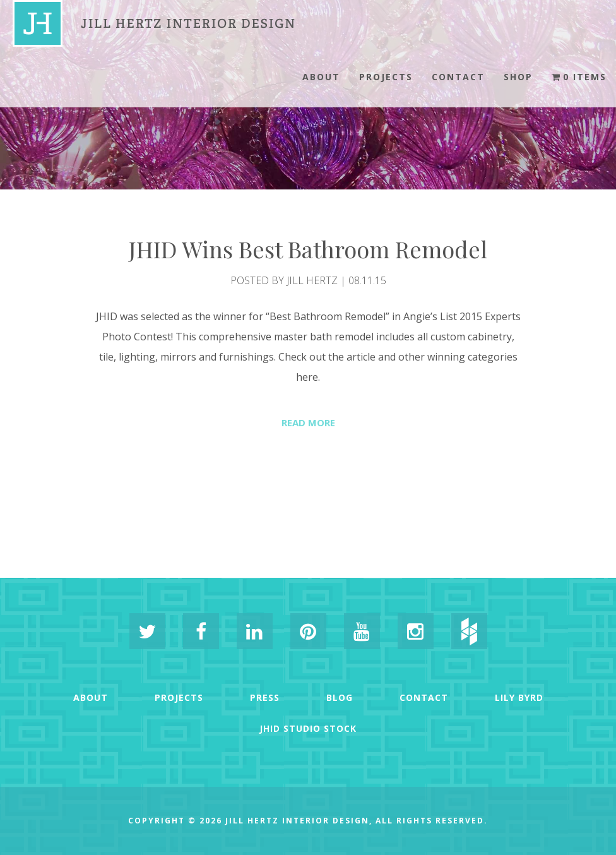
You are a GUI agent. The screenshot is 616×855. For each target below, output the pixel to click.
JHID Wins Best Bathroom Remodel (308, 249)
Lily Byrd (519, 697)
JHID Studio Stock (308, 728)
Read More (308, 422)
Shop (518, 77)
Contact (458, 77)
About (321, 77)
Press (265, 697)
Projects (386, 77)
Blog (340, 697)
